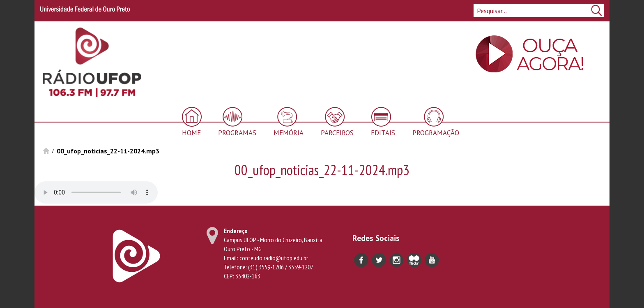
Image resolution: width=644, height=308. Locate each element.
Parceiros (337, 133)
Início (46, 151)
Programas (237, 133)
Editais (383, 133)
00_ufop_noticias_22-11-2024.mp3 (108, 151)
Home (191, 133)
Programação (436, 133)
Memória (289, 133)
